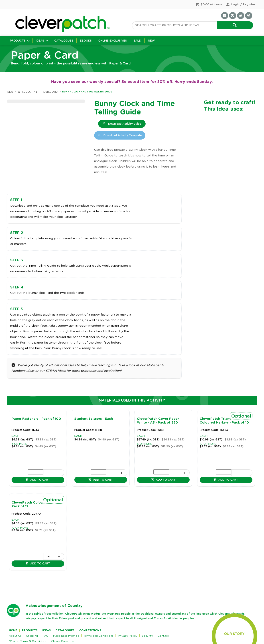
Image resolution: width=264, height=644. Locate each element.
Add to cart (40, 480)
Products (18, 41)
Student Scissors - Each (94, 419)
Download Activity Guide (124, 124)
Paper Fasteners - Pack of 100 (36, 419)
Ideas (40, 41)
